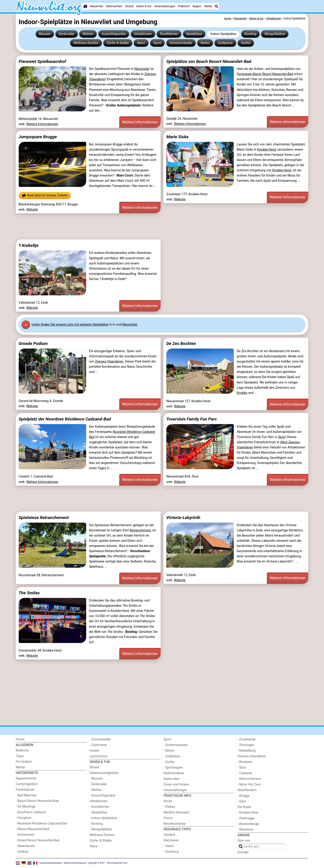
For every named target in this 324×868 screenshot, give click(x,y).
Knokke (242, 393)
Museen (45, 34)
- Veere (169, 846)
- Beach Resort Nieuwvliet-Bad (37, 801)
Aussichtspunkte (114, 34)
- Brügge (244, 796)
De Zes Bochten (181, 343)
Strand (129, 6)
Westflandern (247, 790)
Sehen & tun (144, 6)
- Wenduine (246, 830)
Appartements (26, 778)
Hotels (94, 751)
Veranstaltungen (165, 6)
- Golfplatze (172, 756)
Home (20, 739)
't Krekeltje (29, 245)
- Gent (242, 801)
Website (32, 210)
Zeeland (169, 835)
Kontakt (243, 852)
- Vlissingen (246, 745)
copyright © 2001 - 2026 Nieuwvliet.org (107, 863)
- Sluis (242, 768)
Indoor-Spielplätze (223, 34)
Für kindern (24, 762)
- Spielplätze (99, 812)
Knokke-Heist (267, 150)
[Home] (85, 6)
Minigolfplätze (275, 34)
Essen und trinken (176, 784)
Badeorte (22, 750)
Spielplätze (194, 34)
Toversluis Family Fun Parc (191, 419)
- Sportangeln (173, 768)
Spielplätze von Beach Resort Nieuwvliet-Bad (209, 61)
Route (168, 801)
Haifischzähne (174, 773)
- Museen (96, 779)
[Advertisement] (151, 226)
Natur (141, 43)
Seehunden (172, 779)
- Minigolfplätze (101, 829)
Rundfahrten (169, 34)
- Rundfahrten (100, 807)
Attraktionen (143, 34)
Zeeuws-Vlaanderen (109, 362)
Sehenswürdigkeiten (104, 773)
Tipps (20, 756)
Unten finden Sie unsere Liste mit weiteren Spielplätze (70, 325)
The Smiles (29, 593)
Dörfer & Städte (118, 43)
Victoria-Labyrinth (183, 518)
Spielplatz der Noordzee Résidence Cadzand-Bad (65, 419)
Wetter (208, 6)
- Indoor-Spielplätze (104, 818)
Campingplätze (27, 784)
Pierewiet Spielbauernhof (42, 61)
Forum (168, 818)
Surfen (246, 43)
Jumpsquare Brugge (38, 137)
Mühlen (88, 34)
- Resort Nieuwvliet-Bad (33, 829)
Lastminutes (99, 756)
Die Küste (244, 807)
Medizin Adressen (176, 812)
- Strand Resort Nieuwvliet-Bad (38, 840)
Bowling (251, 34)
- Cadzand (245, 773)
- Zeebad (22, 852)
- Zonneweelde (100, 739)
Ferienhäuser (25, 790)
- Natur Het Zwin (249, 784)
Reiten (205, 43)
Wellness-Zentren (86, 43)
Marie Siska (177, 137)
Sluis (282, 437)
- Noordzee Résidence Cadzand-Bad (41, 823)
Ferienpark (265, 74)
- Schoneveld (25, 835)
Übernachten (114, 6)
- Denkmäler (98, 784)
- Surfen (169, 762)
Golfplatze (225, 43)
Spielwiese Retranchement (44, 518)
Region (197, 6)
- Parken (169, 807)
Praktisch (184, 6)
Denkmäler (66, 34)
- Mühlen (96, 790)
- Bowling (96, 824)
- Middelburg (247, 751)
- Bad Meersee (26, 795)
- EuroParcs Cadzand (31, 812)
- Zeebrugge (246, 818)
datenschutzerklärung (74, 863)
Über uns (244, 841)
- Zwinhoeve (98, 745)
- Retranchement (249, 779)
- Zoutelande (247, 739)
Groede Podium (33, 343)
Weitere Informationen (42, 124)
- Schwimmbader (176, 745)
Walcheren (171, 840)
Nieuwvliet (97, 6)
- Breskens (245, 762)
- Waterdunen (25, 846)
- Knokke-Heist (248, 813)
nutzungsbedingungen (51, 863)
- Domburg (171, 852)
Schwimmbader (181, 43)
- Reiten (169, 751)
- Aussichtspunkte (103, 796)
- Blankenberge (248, 824)
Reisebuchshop (175, 824)
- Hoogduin (24, 818)
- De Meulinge (26, 807)
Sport (157, 43)
